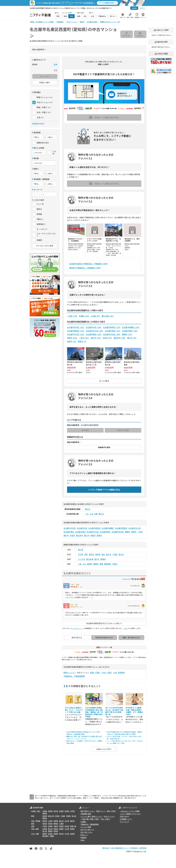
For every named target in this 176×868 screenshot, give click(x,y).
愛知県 (45, 823)
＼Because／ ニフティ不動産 (130, 811)
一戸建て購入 (85, 819)
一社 (87, 514)
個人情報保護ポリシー (120, 848)
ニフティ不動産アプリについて (130, 814)
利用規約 (134, 848)
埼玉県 (57, 816)
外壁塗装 (83, 837)
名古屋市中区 (94, 327)
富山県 (61, 821)
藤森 (101, 564)
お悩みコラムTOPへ (104, 749)
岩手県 (56, 811)
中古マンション (109, 816)
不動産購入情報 (86, 814)
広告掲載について (126, 819)
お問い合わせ (124, 816)
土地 (115, 673)
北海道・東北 (36, 811)
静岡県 (56, 823)
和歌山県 (73, 826)
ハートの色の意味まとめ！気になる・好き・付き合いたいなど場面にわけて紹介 (125, 742)
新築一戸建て (95, 673)
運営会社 (106, 848)
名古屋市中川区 (95, 331)
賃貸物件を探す (38, 124)
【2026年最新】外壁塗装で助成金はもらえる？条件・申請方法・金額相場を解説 (84, 733)
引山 (84, 564)
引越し (83, 840)
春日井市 (120, 338)
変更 (56, 65)
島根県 (61, 829)
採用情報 (143, 848)
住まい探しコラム (86, 832)
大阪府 (45, 826)
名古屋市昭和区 (112, 327)
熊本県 (61, 834)
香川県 (45, 831)
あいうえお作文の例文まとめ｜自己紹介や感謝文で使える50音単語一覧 (114, 711)
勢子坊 (81, 550)
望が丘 (97, 559)
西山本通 (90, 559)
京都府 (56, 826)
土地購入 (83, 822)
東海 (33, 823)
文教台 (115, 564)
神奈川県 (51, 816)
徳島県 (72, 829)
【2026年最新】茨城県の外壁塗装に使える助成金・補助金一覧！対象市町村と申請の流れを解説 (94, 712)
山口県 (67, 829)
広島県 (45, 829)
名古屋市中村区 (76, 327)
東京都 (45, 816)
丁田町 (115, 554)
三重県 (61, 823)
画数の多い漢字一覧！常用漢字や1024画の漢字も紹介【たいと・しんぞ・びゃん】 (84, 737)
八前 (80, 564)
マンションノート (77, 628)
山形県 (72, 811)
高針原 (98, 554)
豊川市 (132, 338)
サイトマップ (124, 822)
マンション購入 (86, 816)
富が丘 (121, 554)
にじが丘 (82, 559)
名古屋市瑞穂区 (131, 327)
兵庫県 (50, 826)
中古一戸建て (107, 673)
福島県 (45, 813)
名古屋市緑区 (94, 334)
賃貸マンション (89, 811)
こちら (125, 628)
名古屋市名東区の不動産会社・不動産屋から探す (89, 264)
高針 (86, 554)
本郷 (96, 514)
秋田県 (67, 811)
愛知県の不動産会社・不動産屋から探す (85, 268)
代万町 (81, 554)
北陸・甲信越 (36, 821)
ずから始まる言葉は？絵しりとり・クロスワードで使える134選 (74, 710)
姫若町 (90, 564)
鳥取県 (56, 829)
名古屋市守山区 (76, 334)
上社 (91, 514)
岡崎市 (72, 338)
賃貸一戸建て (111, 811)
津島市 (72, 341)
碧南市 (82, 341)
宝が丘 (109, 554)
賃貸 (82, 811)
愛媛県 (50, 831)
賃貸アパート (101, 811)
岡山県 (50, 829)
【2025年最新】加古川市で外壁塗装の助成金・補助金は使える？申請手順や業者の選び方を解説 (124, 733)
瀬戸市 (96, 338)
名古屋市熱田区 (76, 331)
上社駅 (95, 316)
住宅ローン (84, 835)
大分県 (67, 834)
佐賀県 (50, 834)
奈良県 (67, 826)
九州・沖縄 (35, 834)
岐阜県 (50, 823)
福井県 (72, 821)
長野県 (56, 821)
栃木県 (74, 816)
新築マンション (70, 673)
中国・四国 (35, 829)
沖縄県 (52, 836)
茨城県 (68, 816)
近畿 (33, 826)
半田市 (107, 338)
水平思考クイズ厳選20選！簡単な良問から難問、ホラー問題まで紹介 (134, 711)
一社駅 (72, 316)
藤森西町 (108, 564)
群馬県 (45, 818)
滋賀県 (61, 826)
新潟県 (45, 821)
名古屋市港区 (113, 331)
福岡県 (45, 834)
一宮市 (84, 338)
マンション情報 (86, 827)
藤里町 (96, 564)
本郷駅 (84, 316)
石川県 (67, 821)
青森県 (50, 811)
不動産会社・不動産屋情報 (74, 676)
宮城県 (61, 811)
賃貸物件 (121, 673)
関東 (33, 816)
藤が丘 (88, 509)
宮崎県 (72, 834)
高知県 (56, 831)
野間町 (103, 559)
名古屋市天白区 (112, 334)
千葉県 (63, 816)
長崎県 (56, 834)
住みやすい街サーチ (87, 830)
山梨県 (50, 821)
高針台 (91, 554)
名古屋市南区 (130, 331)
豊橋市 (127, 334)
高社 (103, 554)
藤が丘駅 (108, 316)
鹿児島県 (46, 836)
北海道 (45, 811)
